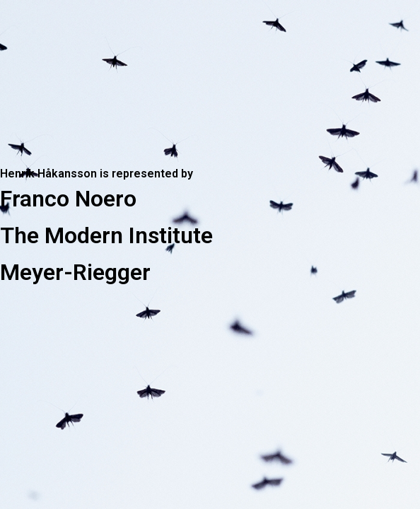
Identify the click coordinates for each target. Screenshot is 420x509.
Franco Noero (68, 199)
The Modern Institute (106, 235)
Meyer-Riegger (75, 272)
